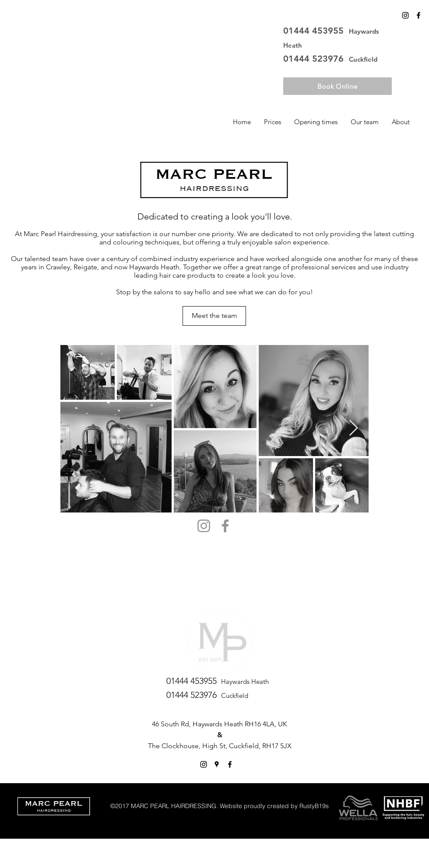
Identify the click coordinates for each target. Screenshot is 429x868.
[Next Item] (353, 428)
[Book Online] (338, 86)
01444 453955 (316, 31)
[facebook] (418, 15)
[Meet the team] (214, 316)
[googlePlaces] (217, 764)
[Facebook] (225, 526)
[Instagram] (405, 15)
